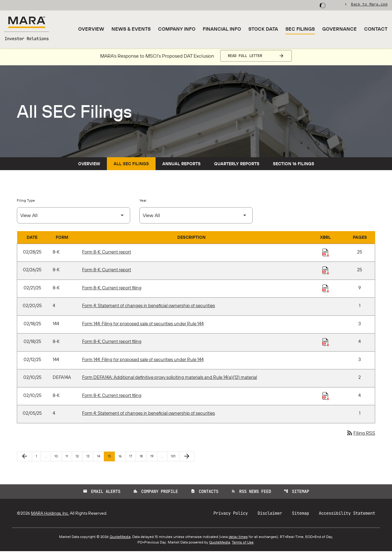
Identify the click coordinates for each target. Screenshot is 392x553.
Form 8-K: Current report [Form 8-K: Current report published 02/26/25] (107, 272)
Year (143, 202)
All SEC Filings (131, 166)
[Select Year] (196, 217)
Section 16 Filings (294, 166)
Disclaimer (270, 515)
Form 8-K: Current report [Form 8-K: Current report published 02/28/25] (107, 254)
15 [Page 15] (111, 458)
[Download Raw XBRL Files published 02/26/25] (326, 272)
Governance (339, 29)
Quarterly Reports (237, 166)
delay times (238, 538)
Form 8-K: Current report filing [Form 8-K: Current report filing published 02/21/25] (112, 290)
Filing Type (26, 202)
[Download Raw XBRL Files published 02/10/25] (326, 398)
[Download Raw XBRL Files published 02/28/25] (326, 254)
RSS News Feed (251, 493)
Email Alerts (102, 493)
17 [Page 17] (132, 458)
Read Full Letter (245, 58)
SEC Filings (300, 29)
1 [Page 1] (38, 458)
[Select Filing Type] (73, 217)
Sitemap (296, 493)
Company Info (177, 29)
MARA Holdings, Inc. (50, 515)
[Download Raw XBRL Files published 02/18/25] (326, 344)
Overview (91, 29)
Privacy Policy (231, 515)
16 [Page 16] (122, 458)
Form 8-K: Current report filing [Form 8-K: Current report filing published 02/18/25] (112, 343)
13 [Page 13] (90, 458)
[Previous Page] (24, 458)
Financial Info (222, 29)
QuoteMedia (120, 538)
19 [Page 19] (154, 458)
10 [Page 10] (58, 458)
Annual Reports (181, 166)
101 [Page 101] (174, 458)
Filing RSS (361, 435)
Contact (376, 29)
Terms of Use (243, 544)
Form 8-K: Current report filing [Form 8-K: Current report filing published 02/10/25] (112, 397)
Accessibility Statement (347, 515)
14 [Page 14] (100, 458)
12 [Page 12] (79, 458)
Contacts (205, 493)
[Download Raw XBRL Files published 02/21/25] (326, 290)
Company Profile (156, 493)
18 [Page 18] (143, 458)
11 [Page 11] (69, 458)
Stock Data (263, 29)
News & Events (131, 29)
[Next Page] (187, 458)
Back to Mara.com (369, 5)
